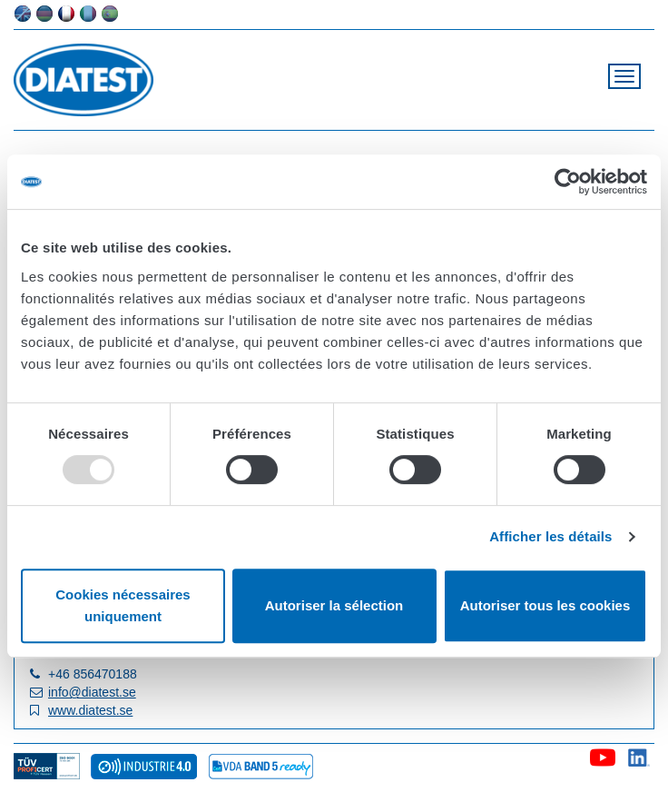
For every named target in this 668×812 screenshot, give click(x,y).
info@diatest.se (92, 692)
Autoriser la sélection (334, 605)
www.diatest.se (90, 710)
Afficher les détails (550, 536)
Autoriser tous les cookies (545, 605)
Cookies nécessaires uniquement (123, 605)
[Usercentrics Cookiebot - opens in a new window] (568, 182)
